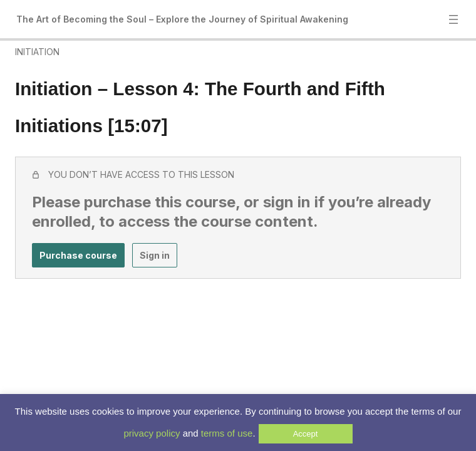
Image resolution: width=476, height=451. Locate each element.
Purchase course (78, 255)
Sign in (155, 255)
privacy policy (152, 433)
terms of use (227, 433)
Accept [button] (306, 434)
